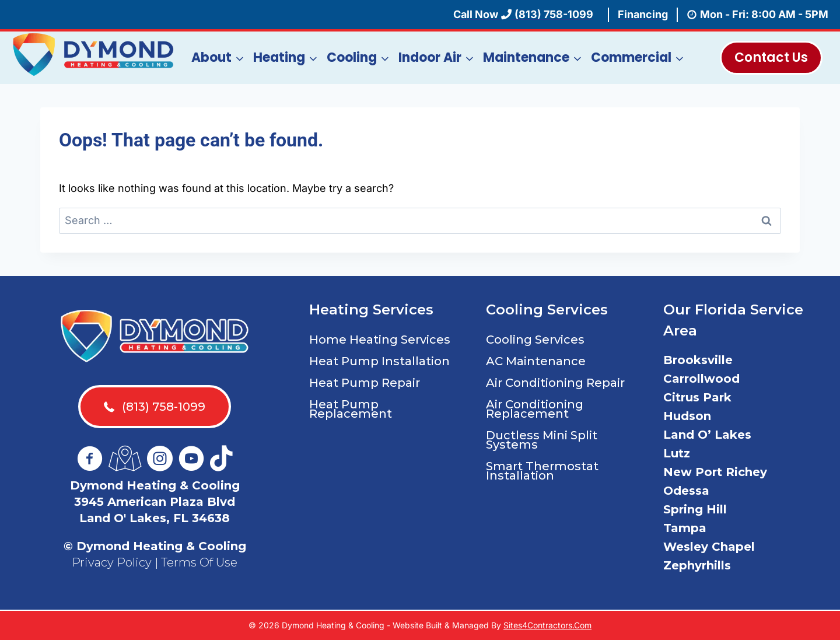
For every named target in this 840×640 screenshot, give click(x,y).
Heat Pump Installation (379, 361)
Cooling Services (535, 340)
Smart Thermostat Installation (542, 471)
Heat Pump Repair (365, 383)
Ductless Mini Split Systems (542, 440)
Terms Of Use (199, 562)
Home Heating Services (380, 340)
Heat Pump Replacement (351, 409)
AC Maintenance (536, 361)
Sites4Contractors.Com (547, 625)
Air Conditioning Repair (555, 383)
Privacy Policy (112, 562)
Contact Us (771, 57)
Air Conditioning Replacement (535, 409)
